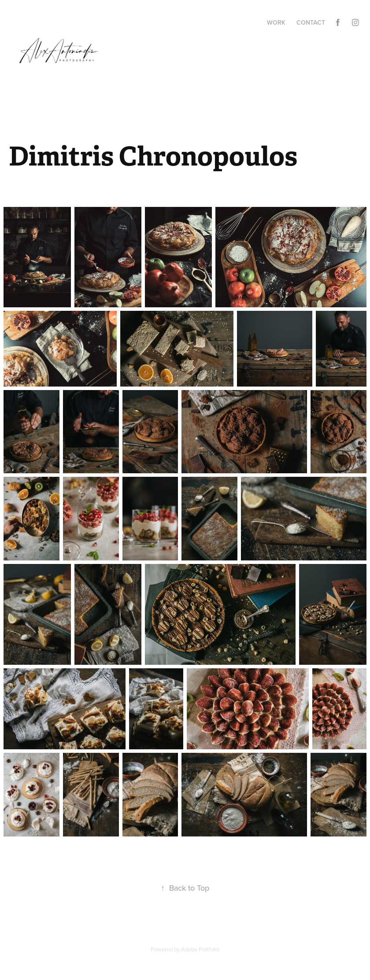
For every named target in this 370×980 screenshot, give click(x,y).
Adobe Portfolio (200, 949)
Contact (311, 22)
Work (276, 22)
